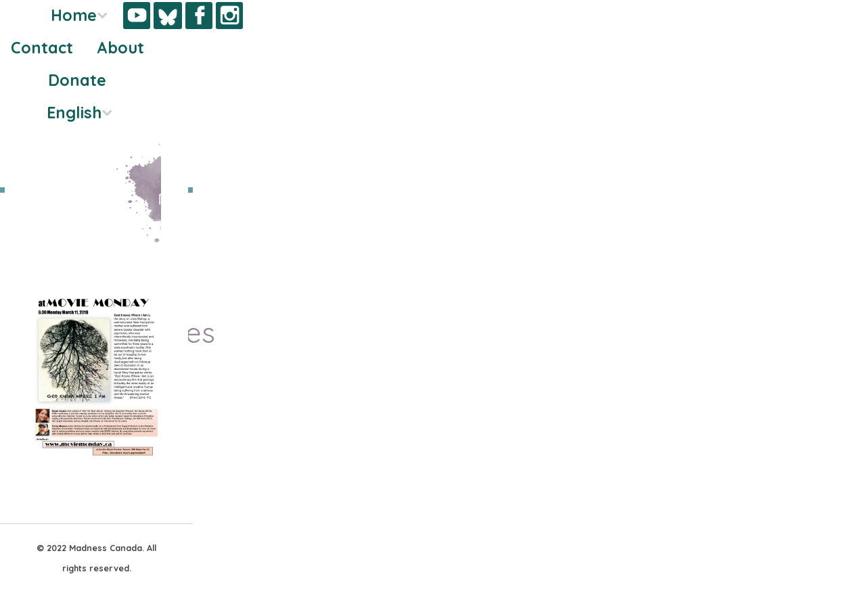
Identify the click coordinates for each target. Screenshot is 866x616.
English (74, 113)
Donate (77, 80)
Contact (42, 48)
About (120, 48)
